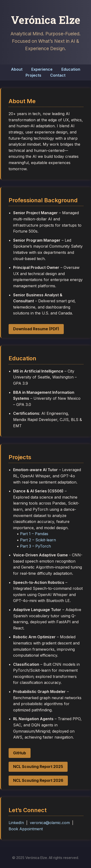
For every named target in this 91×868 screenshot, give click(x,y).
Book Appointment (26, 829)
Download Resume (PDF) (36, 329)
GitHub (20, 753)
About (17, 69)
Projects (33, 75)
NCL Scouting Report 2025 (38, 767)
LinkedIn (16, 823)
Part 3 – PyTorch (35, 546)
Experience (42, 69)
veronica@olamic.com (50, 823)
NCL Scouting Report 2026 (38, 780)
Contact (58, 75)
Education (71, 69)
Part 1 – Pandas (34, 534)
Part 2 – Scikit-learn (38, 540)
